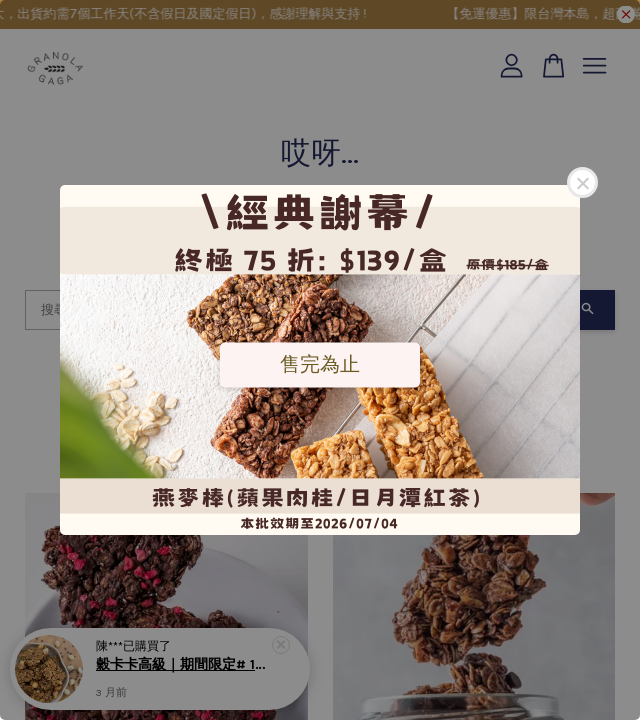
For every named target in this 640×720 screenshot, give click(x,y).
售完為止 (320, 364)
